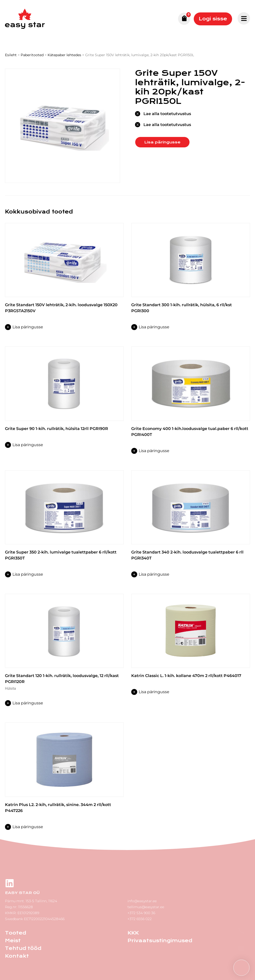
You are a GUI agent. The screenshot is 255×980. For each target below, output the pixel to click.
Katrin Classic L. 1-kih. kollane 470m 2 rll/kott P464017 (186, 676)
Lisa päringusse (162, 142)
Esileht (11, 55)
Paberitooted (32, 55)
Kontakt (17, 956)
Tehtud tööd (23, 948)
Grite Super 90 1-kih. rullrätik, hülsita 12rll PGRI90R (57, 429)
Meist (13, 941)
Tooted (16, 933)
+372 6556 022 (140, 919)
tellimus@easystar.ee (146, 907)
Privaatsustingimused (160, 941)
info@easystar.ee (142, 901)
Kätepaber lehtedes (64, 55)
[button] (241, 968)
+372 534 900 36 (141, 913)
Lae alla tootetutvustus (167, 114)
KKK (133, 933)
